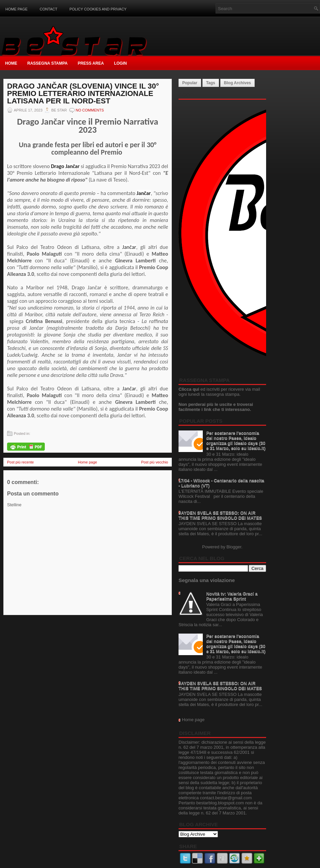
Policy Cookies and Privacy (98, 9)
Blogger (234, 547)
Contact (49, 9)
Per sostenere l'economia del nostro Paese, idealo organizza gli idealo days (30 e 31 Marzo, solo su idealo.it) (236, 441)
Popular (190, 83)
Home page (17, 9)
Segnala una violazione (207, 580)
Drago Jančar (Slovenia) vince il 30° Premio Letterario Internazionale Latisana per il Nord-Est (83, 94)
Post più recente (21, 462)
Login (120, 63)
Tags (211, 83)
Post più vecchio (155, 462)
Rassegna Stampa (47, 63)
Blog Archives (237, 83)
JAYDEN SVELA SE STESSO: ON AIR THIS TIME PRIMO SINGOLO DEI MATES (220, 515)
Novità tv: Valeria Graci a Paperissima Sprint (232, 596)
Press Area (91, 63)
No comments (90, 110)
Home (11, 63)
